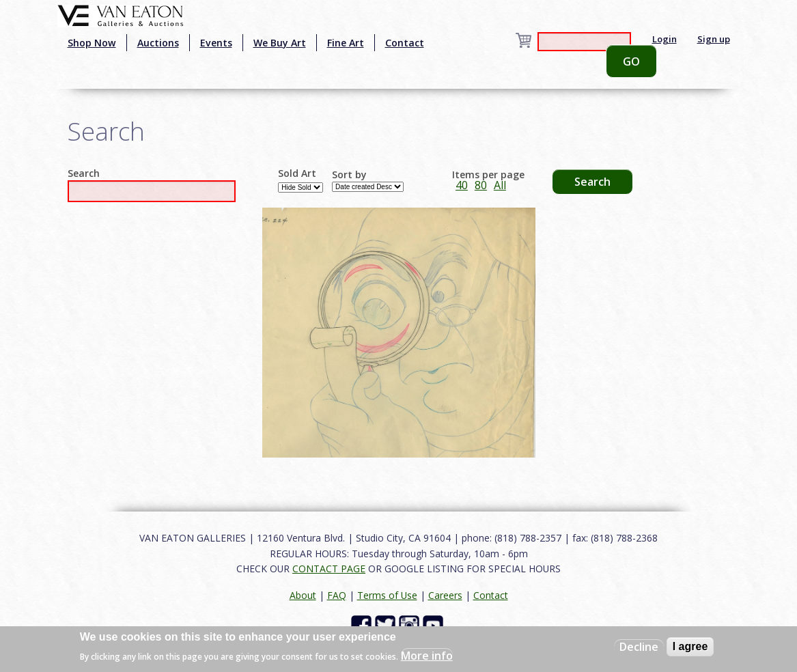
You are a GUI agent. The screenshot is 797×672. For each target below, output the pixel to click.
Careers (445, 595)
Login (665, 39)
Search (84, 173)
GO (631, 61)
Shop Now (92, 43)
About (303, 595)
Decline (639, 647)
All (500, 185)
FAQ (337, 595)
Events (216, 43)
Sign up (714, 39)
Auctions (158, 43)
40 (462, 185)
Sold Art (297, 173)
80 (481, 185)
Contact (405, 43)
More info (427, 656)
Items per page (488, 175)
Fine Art (346, 43)
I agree (690, 646)
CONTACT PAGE (329, 569)
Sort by (349, 175)
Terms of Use (387, 595)
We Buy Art (280, 43)
